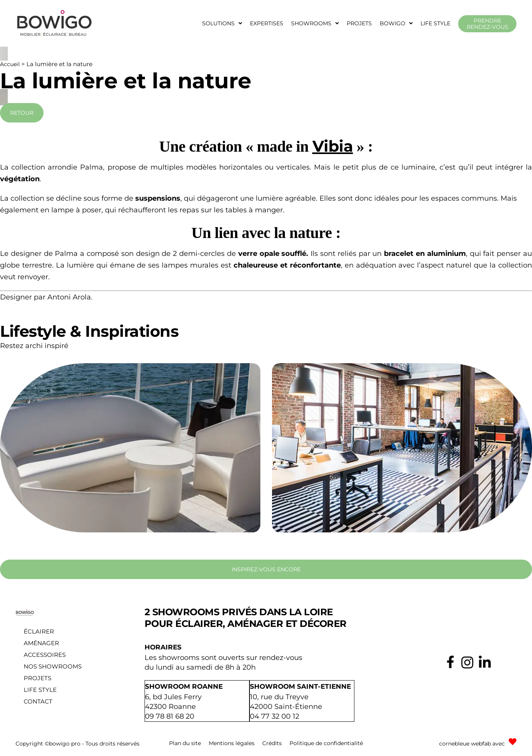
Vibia (333, 146)
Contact (38, 701)
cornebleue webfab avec (472, 743)
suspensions (158, 198)
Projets (359, 23)
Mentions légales (232, 742)
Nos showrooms (53, 666)
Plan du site (185, 742)
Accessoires (45, 655)
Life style (435, 23)
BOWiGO (396, 23)
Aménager (41, 643)
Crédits (272, 742)
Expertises (267, 23)
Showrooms (315, 23)
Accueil (10, 64)
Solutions (222, 23)
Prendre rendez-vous (488, 24)
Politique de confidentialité (326, 742)
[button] (222, 23)
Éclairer (39, 631)
